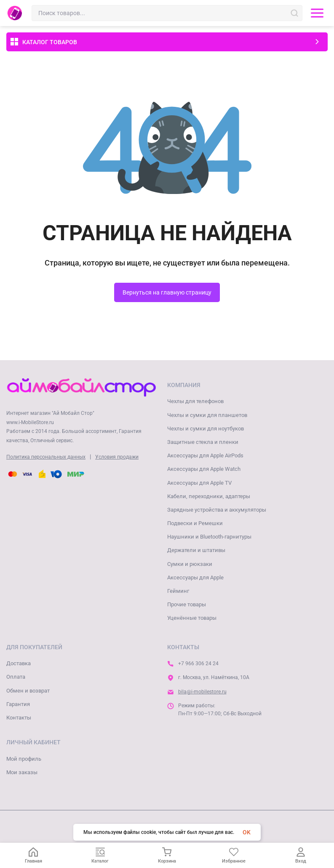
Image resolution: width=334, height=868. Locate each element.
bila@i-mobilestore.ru (202, 692)
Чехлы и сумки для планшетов (207, 415)
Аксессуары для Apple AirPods (205, 455)
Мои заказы (22, 772)
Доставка (19, 663)
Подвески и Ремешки (195, 523)
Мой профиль (24, 759)
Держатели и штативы (196, 550)
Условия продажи (117, 457)
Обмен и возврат (28, 691)
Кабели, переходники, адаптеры (209, 496)
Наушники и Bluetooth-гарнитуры (209, 537)
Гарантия (18, 704)
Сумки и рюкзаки (190, 564)
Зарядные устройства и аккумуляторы (217, 510)
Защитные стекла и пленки (203, 442)
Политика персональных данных (46, 457)
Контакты (19, 718)
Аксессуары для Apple (195, 577)
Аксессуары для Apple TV (199, 483)
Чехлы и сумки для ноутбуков (206, 429)
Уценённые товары (192, 618)
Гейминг (178, 591)
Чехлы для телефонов (195, 401)
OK (247, 832)
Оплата (16, 677)
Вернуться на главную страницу (167, 292)
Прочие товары (187, 604)
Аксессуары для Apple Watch (204, 469)
